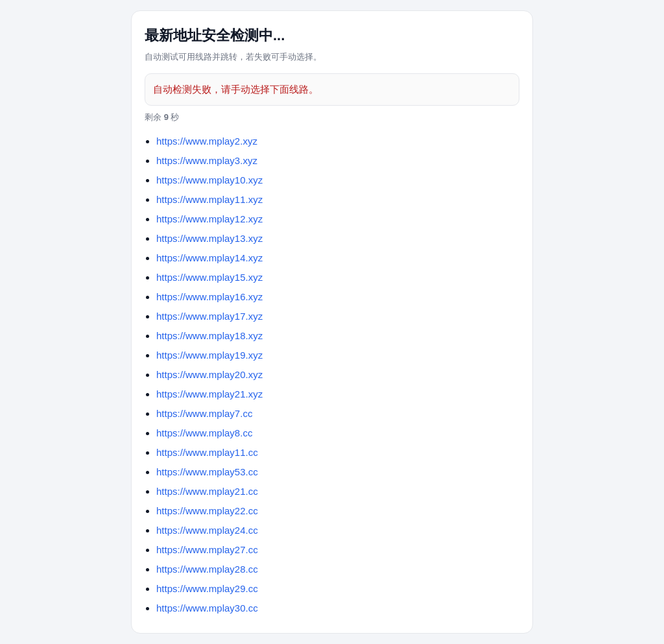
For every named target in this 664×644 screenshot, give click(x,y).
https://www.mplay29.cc (207, 589)
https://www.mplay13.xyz (209, 238)
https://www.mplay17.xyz (209, 316)
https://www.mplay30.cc (207, 608)
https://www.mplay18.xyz (209, 336)
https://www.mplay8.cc (204, 433)
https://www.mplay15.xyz (209, 277)
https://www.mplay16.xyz (209, 297)
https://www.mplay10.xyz (209, 180)
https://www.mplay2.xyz (207, 141)
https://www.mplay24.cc (207, 530)
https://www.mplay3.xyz (207, 161)
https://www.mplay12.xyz (209, 219)
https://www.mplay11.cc (207, 452)
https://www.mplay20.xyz (209, 375)
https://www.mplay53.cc (207, 472)
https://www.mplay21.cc (207, 491)
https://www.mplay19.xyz (209, 355)
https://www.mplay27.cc (207, 550)
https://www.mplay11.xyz (209, 199)
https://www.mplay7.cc (204, 413)
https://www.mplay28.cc (207, 569)
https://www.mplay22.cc (207, 511)
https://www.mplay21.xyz (209, 394)
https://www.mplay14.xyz (209, 258)
